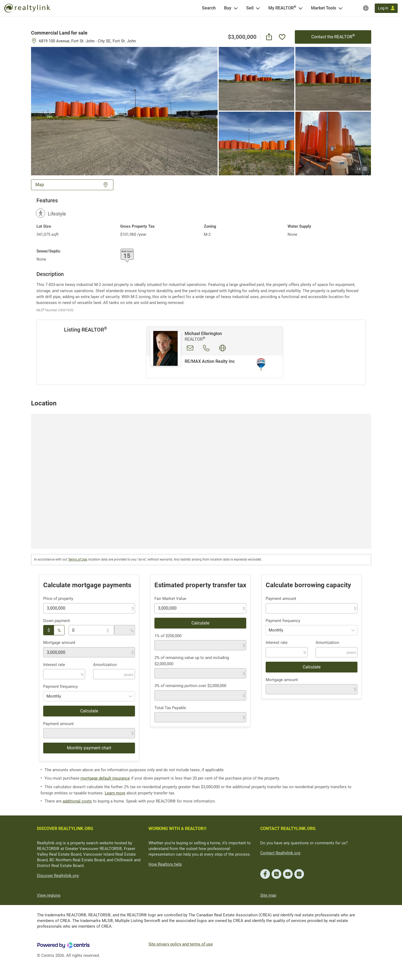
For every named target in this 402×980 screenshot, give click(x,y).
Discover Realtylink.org (58, 876)
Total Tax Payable (170, 708)
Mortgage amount (59, 643)
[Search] (209, 8)
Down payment (57, 621)
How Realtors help (165, 864)
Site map (268, 895)
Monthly (54, 696)
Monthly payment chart (89, 748)
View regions (49, 895)
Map (72, 185)
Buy (228, 8)
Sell (250, 8)
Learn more (115, 793)
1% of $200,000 (168, 636)
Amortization (105, 665)
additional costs (77, 801)
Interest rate (54, 665)
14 (362, 169)
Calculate (89, 711)
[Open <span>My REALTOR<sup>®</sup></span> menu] (300, 8)
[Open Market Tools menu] (340, 8)
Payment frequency (60, 687)
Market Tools (324, 8)
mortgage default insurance (105, 778)
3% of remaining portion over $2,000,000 (190, 686)
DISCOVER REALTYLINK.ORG (65, 829)
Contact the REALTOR (333, 36)
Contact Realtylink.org (280, 853)
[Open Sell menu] (258, 8)
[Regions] (366, 8)
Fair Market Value (170, 599)
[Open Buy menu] (236, 8)
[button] (124, 111)
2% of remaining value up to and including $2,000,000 (192, 661)
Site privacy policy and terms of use (181, 944)
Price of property (58, 599)
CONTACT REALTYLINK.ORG (288, 829)
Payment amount (58, 724)
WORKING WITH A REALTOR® (178, 829)
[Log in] (386, 8)
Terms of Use (77, 559)
